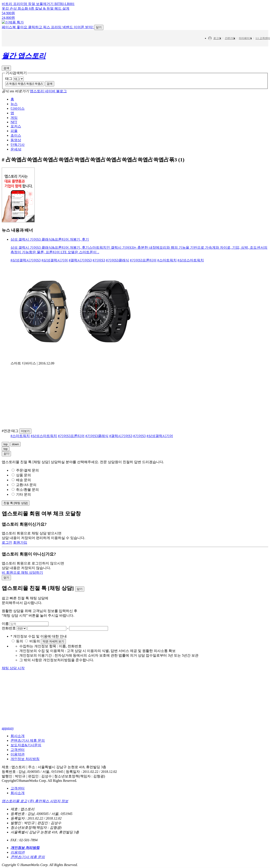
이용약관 (18, 768)
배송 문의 (21, 494)
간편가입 (230, 52)
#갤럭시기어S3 (80, 274)
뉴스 (14, 118)
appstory (8, 742)
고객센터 (18, 764)
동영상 (16, 154)
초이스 (16, 149)
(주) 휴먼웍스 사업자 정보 (48, 815)
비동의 (33, 655)
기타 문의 (21, 508)
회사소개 (18, 750)
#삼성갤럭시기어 (55, 274)
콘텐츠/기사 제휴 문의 (28, 754)
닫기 (99, 41)
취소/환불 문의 (25, 503)
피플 (14, 145)
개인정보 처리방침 (25, 773)
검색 (6, 82)
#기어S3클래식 (118, 274)
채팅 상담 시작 (13, 682)
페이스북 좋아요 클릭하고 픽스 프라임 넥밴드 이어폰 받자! (53, 41)
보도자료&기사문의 (26, 759)
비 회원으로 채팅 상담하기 (22, 586)
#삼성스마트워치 (191, 274)
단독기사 (18, 158)
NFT (14, 136)
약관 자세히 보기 (53, 655)
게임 (14, 131)
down (16, 458)
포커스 (16, 140)
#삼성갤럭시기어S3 (26, 274)
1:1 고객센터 (263, 52)
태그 (9, 92)
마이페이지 (245, 52)
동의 (18, 655)
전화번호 (9, 642)
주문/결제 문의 (25, 484)
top (6, 458)
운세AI (16, 163)
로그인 (216, 52)
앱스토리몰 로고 (14, 815)
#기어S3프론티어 (143, 274)
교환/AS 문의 (24, 499)
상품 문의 (21, 489)
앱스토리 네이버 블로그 (48, 105)
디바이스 (18, 122)
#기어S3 (99, 274)
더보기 (25, 445)
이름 (5, 637)
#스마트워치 (167, 274)
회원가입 (20, 556)
